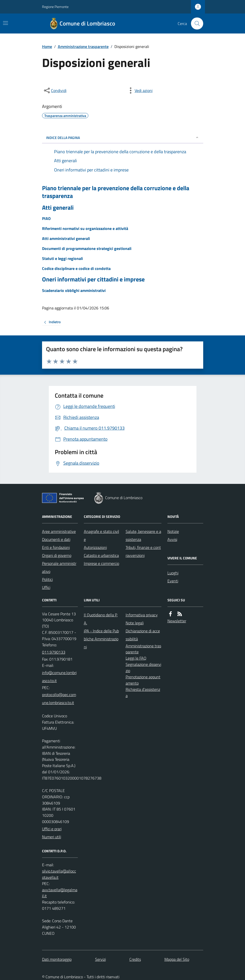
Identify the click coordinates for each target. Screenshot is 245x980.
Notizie (173, 531)
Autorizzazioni (95, 547)
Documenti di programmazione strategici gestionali (87, 248)
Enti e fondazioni (56, 547)
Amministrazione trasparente (83, 46)
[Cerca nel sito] (195, 23)
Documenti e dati (56, 539)
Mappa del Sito (177, 959)
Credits (135, 959)
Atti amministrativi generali (66, 238)
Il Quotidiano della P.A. (101, 619)
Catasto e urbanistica (101, 555)
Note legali (135, 623)
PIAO (46, 218)
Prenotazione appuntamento (143, 680)
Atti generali (58, 208)
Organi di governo (57, 555)
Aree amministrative (59, 531)
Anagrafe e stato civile (101, 535)
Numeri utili (52, 837)
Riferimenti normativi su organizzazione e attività (85, 228)
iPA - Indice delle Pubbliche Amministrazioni (101, 639)
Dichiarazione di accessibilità (143, 635)
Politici (47, 579)
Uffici (46, 587)
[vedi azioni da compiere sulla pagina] (140, 90)
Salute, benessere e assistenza (143, 535)
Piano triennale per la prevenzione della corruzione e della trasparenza (116, 192)
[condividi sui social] (55, 90)
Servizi (100, 959)
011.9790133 (54, 652)
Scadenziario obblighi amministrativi (74, 290)
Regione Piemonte (55, 7)
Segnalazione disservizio (143, 667)
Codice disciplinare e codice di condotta (76, 268)
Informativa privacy (142, 615)
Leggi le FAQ (136, 658)
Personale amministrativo (59, 567)
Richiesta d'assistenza (143, 692)
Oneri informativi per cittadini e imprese (93, 279)
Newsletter (177, 621)
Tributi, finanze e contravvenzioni (143, 551)
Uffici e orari (52, 829)
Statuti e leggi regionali (62, 258)
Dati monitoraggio (57, 959)
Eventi (173, 581)
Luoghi (173, 573)
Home (47, 46)
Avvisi (172, 539)
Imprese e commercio (101, 563)
